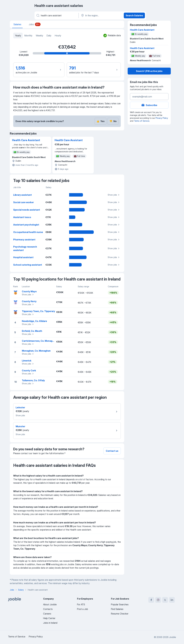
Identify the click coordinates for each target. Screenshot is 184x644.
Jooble (172, 637)
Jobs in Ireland (50, 623)
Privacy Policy (162, 118)
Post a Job (83, 609)
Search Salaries (134, 15)
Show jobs (114, 195)
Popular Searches (120, 604)
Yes (100, 121)
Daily (49, 36)
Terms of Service (142, 121)
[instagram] (158, 600)
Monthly (28, 36)
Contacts (48, 609)
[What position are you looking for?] (56, 15)
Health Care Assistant (26, 140)
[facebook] (151, 600)
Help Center (49, 618)
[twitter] (165, 600)
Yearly (18, 36)
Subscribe (149, 105)
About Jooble (50, 604)
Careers (47, 614)
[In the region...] (101, 15)
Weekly (39, 36)
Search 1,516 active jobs (149, 71)
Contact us (112, 451)
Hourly (58, 36)
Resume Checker (120, 614)
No (113, 121)
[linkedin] (172, 600)
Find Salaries (117, 609)
